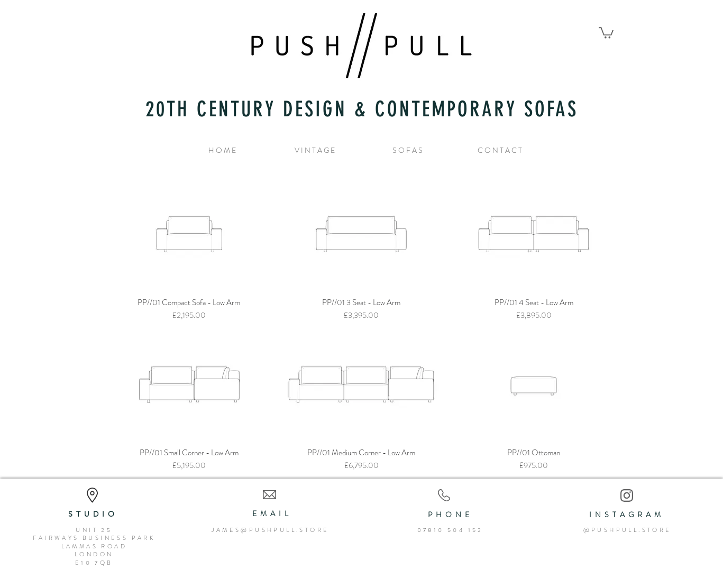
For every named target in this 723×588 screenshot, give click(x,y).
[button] (606, 32)
